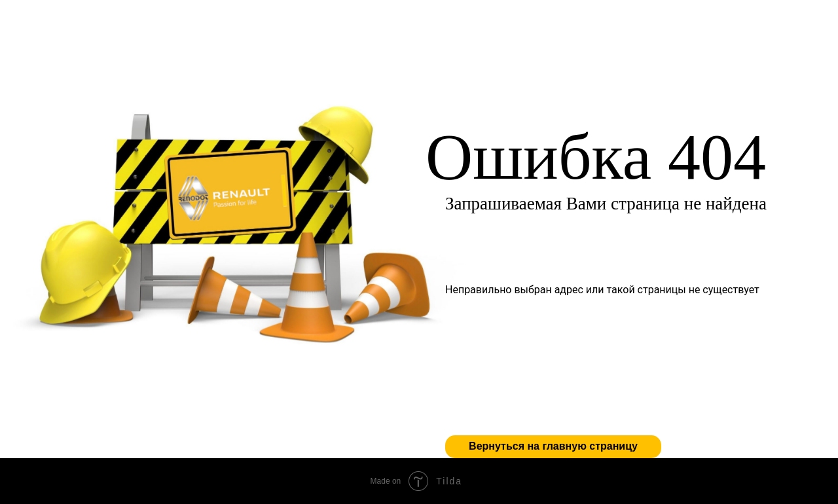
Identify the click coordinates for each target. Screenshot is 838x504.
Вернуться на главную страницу (553, 446)
